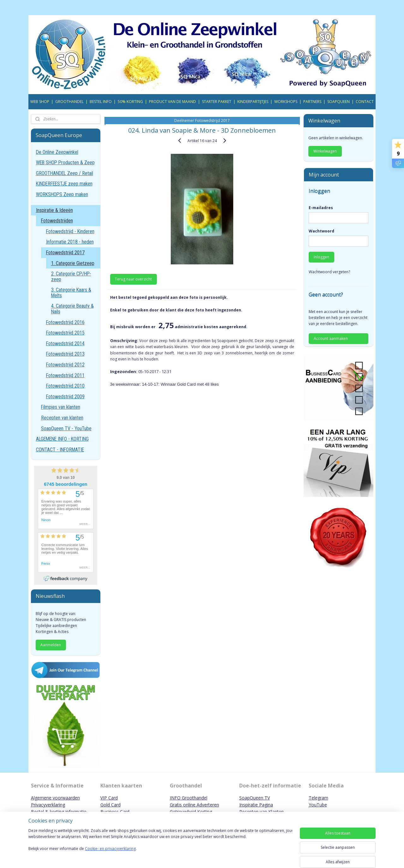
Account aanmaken (331, 338)
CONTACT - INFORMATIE (60, 450)
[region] (160, 847)
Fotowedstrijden (57, 221)
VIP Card (109, 798)
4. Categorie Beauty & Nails (72, 309)
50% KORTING (130, 102)
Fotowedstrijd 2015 (65, 333)
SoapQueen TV (255, 798)
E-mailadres (321, 208)
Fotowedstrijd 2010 (65, 386)
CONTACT (365, 102)
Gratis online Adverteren (194, 805)
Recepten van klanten (62, 418)
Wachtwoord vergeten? (329, 272)
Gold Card (110, 805)
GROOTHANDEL (69, 102)
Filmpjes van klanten (61, 407)
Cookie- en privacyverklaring (110, 855)
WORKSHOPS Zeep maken (62, 194)
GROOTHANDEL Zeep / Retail (65, 173)
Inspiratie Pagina (256, 805)
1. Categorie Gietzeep (73, 263)
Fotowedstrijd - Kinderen (70, 231)
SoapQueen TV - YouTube (66, 428)
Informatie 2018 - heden (70, 242)
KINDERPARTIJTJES (253, 102)
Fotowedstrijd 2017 (65, 253)
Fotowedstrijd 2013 (65, 354)
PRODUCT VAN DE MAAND (172, 102)
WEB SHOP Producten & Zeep (65, 163)
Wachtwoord (321, 231)
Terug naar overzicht (133, 279)
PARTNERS (312, 102)
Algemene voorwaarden (55, 798)
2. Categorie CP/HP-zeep (71, 277)
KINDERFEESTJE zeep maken (64, 184)
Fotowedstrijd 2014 (65, 344)
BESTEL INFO (101, 102)
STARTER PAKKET (217, 102)
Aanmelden (51, 645)
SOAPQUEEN (339, 102)
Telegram (318, 798)
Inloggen (321, 257)
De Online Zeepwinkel (57, 152)
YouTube (318, 805)
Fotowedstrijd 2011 (65, 375)
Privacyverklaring (48, 805)
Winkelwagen (325, 151)
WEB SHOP (40, 102)
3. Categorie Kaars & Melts (71, 293)
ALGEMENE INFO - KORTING (62, 439)
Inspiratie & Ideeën (54, 210)
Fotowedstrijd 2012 (65, 365)
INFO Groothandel (189, 798)
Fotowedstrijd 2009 (65, 397)
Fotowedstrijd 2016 (65, 322)
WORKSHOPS (286, 102)
